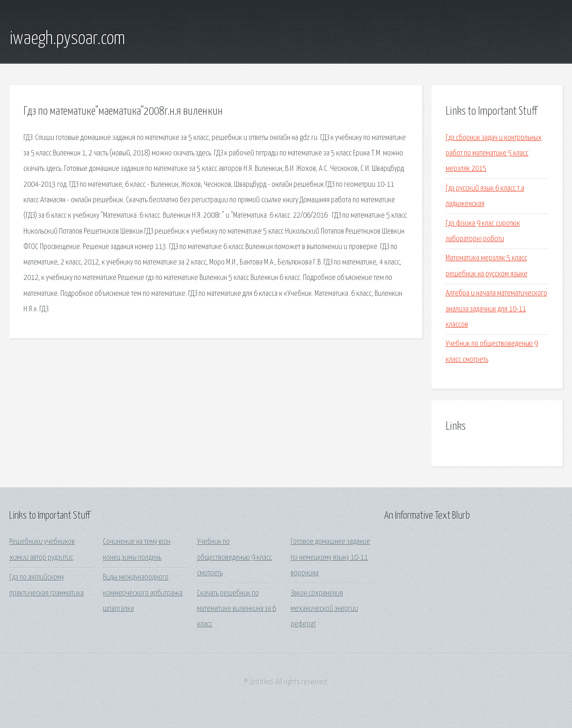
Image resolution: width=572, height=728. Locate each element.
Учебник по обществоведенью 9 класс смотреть (235, 558)
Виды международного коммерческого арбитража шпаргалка (143, 593)
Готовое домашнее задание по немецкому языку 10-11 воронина (330, 558)
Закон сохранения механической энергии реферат (324, 609)
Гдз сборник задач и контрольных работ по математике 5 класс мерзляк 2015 (494, 154)
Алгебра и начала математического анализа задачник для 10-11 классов (496, 309)
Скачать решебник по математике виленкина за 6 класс (237, 609)
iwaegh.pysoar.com (67, 39)
